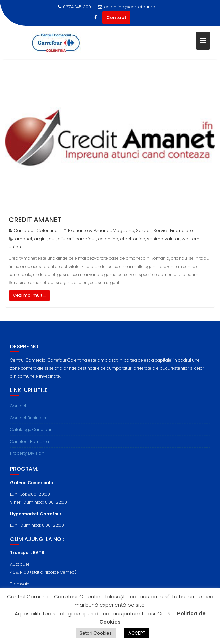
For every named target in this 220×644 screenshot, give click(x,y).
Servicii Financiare (173, 231)
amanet (24, 239)
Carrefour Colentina (33, 231)
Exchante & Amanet (90, 231)
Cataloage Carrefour (31, 432)
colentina (108, 239)
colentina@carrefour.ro (127, 7)
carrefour (86, 239)
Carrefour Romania (30, 444)
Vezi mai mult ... (30, 295)
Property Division (27, 456)
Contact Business (28, 420)
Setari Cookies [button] (96, 633)
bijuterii (66, 239)
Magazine (123, 231)
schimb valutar (163, 239)
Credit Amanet (35, 220)
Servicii (144, 231)
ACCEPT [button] (137, 633)
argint (40, 239)
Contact (116, 17)
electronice (133, 239)
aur (52, 239)
